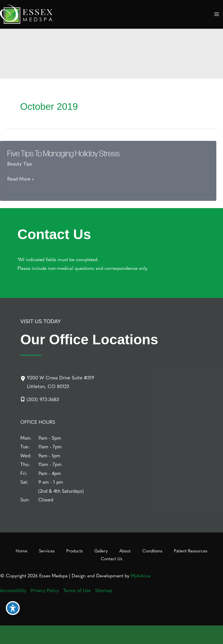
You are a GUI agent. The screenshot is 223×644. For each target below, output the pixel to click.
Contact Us (111, 559)
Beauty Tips (20, 163)
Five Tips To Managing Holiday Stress (63, 153)
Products (74, 551)
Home (21, 551)
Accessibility (13, 590)
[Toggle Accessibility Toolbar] (13, 608)
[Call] (40, 399)
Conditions (152, 551)
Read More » (21, 179)
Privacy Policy (45, 590)
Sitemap (104, 590)
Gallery (101, 551)
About (125, 551)
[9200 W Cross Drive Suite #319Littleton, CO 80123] (57, 382)
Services (47, 551)
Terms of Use (77, 590)
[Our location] (214, 636)
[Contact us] (195, 636)
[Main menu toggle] (216, 14)
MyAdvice (141, 575)
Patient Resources (191, 551)
